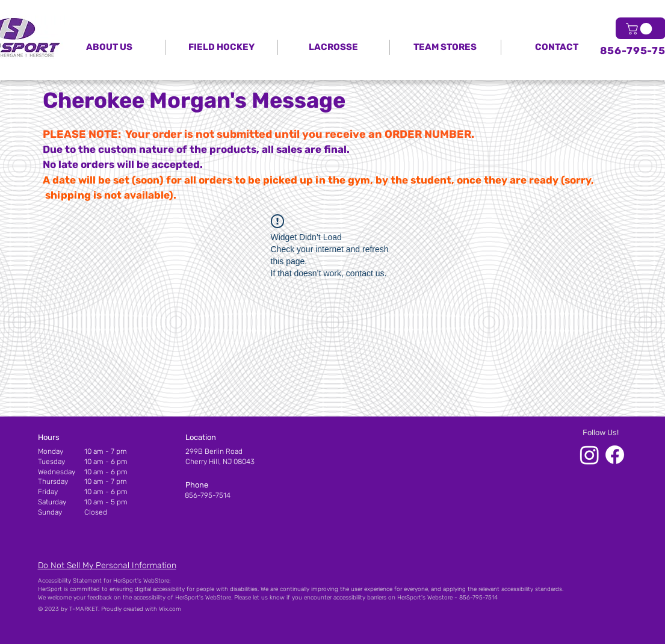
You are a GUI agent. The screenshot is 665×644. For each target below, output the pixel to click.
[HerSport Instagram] (589, 455)
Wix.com (170, 609)
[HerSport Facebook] (615, 455)
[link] (640, 29)
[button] (445, 47)
